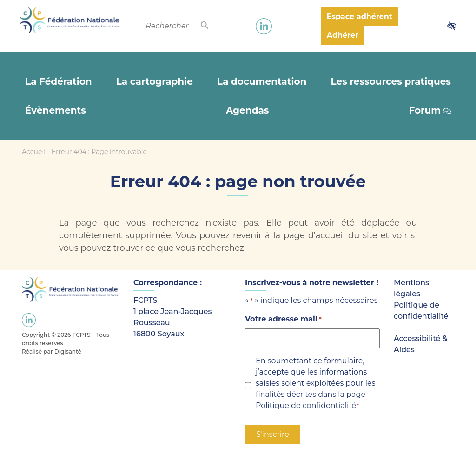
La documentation (262, 81)
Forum (430, 110)
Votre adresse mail (283, 319)
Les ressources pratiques (391, 81)
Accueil (34, 152)
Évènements (56, 110)
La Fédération (59, 81)
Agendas (248, 110)
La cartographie (155, 81)
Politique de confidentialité (306, 405)
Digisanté (68, 351)
